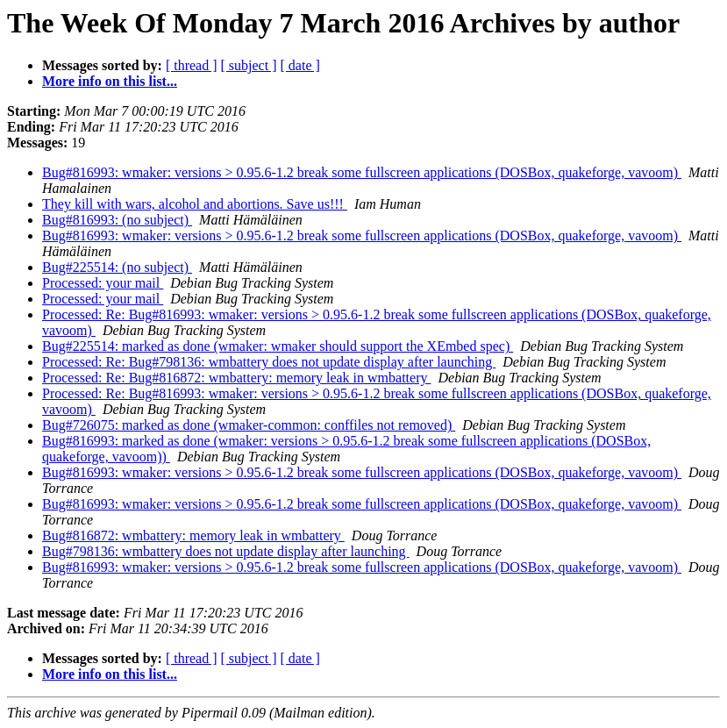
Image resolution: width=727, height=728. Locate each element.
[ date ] (300, 65)
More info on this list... (110, 81)
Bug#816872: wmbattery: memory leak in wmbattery (193, 535)
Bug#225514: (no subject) (117, 267)
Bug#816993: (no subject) (117, 220)
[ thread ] (192, 65)
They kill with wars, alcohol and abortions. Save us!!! (195, 204)
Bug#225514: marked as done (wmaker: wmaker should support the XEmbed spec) (278, 346)
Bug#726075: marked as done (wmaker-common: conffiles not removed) (249, 425)
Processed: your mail (103, 283)
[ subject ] (249, 65)
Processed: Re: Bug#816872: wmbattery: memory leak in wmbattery (236, 378)
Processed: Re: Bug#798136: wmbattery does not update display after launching (269, 362)
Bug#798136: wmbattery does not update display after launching (226, 551)
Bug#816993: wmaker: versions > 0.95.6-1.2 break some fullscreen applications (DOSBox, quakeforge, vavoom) (362, 172)
